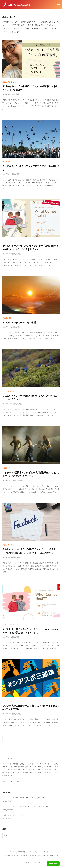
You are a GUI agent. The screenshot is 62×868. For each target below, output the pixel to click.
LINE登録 (53, 864)
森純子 (18, 94)
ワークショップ (8, 391)
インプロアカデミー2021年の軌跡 (19, 323)
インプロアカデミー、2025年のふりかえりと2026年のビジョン (26, 806)
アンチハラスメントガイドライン (41, 852)
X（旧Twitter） (16, 781)
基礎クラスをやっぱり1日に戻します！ (17, 815)
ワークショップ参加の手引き (17, 852)
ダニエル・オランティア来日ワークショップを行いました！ (25, 798)
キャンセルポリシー (11, 856)
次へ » (7, 739)
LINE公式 (6, 781)
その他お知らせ (8, 162)
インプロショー (8, 241)
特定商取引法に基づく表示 (30, 856)
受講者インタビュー (10, 82)
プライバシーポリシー (50, 856)
